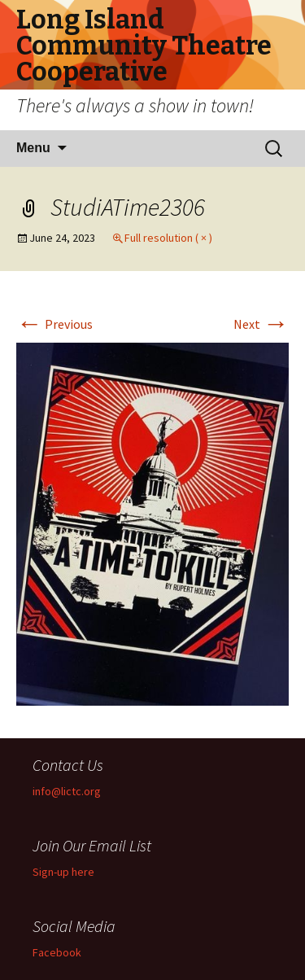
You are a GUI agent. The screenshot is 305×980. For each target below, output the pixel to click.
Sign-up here (63, 872)
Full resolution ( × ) (168, 238)
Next (261, 324)
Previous (54, 324)
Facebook (57, 952)
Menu (33, 148)
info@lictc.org (67, 791)
